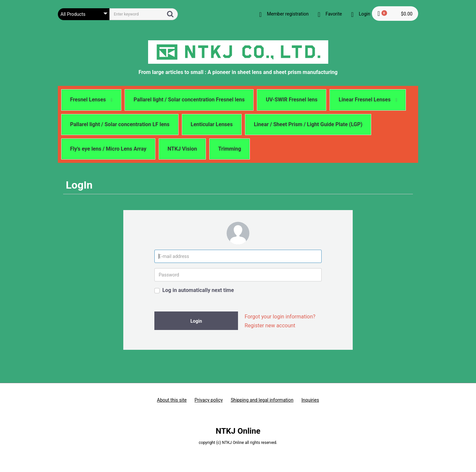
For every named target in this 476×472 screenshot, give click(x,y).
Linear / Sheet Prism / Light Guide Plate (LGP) (308, 124)
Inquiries (310, 400)
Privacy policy (209, 400)
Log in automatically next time (198, 290)
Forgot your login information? (280, 317)
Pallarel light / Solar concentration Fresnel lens (189, 100)
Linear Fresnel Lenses (368, 100)
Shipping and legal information (262, 400)
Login (196, 321)
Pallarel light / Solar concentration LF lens (120, 124)
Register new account (270, 326)
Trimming (230, 149)
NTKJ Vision (182, 149)
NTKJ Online (238, 431)
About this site (172, 400)
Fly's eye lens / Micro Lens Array (108, 149)
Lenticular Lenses (212, 124)
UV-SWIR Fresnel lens (292, 100)
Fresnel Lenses (91, 100)
